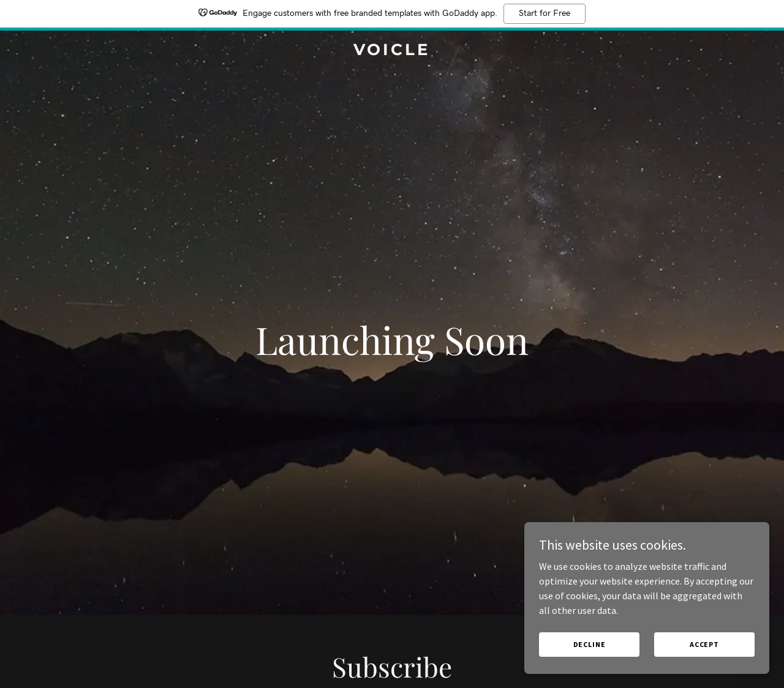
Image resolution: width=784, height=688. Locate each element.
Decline (590, 644)
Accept (704, 644)
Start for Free (545, 13)
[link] (392, 51)
